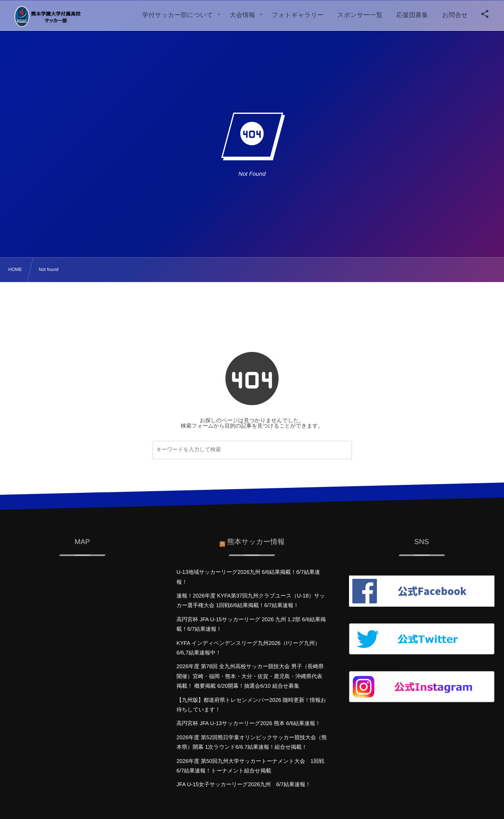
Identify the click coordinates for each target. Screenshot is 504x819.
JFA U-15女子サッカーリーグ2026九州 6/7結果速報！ (244, 784)
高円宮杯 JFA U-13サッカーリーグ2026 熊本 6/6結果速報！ (249, 723)
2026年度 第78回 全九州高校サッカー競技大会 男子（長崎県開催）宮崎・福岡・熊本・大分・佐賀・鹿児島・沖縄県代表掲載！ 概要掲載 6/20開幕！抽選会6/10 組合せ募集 (250, 676)
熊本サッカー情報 (256, 538)
